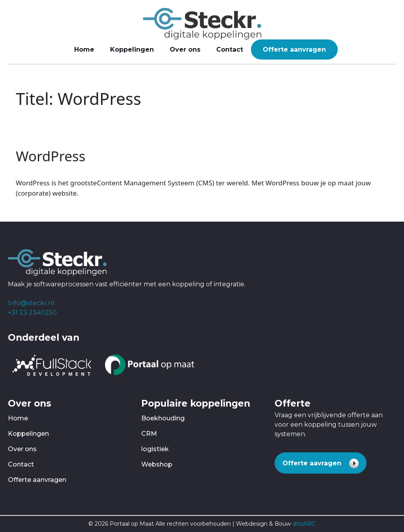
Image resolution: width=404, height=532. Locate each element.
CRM (149, 434)
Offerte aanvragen (294, 49)
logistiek (155, 449)
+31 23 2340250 (32, 313)
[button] (321, 463)
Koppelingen (132, 49)
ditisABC (304, 524)
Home (84, 49)
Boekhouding (163, 418)
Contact (230, 49)
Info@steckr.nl (31, 303)
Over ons (185, 49)
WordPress (51, 156)
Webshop (157, 464)
